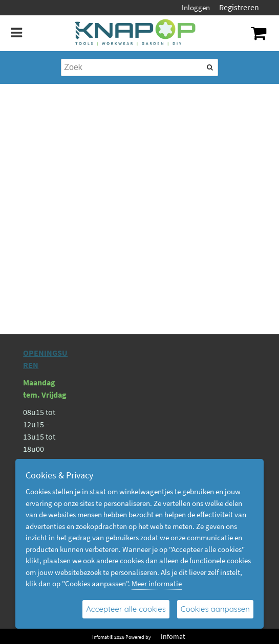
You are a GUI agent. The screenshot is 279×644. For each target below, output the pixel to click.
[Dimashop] (135, 33)
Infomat (173, 636)
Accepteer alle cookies (126, 609)
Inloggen (196, 7)
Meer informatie (157, 583)
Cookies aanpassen (215, 609)
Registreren (239, 7)
